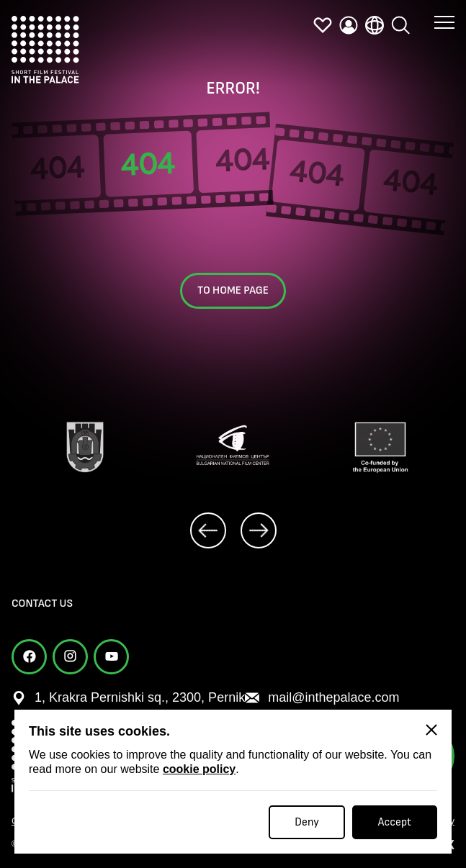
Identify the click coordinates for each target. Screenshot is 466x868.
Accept (395, 822)
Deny (307, 822)
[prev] (208, 530)
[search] (400, 25)
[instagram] (70, 657)
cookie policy (199, 769)
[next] (259, 530)
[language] (375, 25)
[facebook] (29, 657)
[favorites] (323, 25)
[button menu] (444, 22)
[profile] (349, 25)
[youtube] (111, 657)
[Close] (431, 730)
